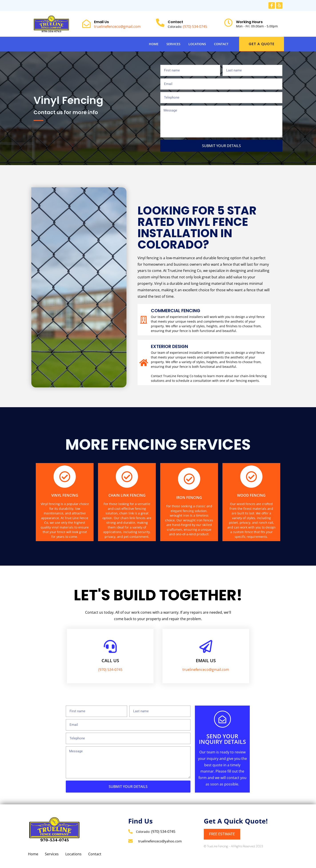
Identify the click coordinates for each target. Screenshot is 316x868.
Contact (221, 44)
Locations (197, 44)
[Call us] (110, 646)
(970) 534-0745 (195, 26)
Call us (110, 661)
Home (154, 44)
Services (173, 44)
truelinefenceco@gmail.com (117, 26)
